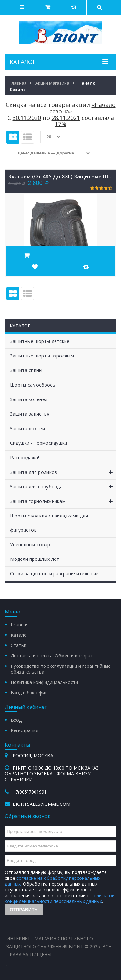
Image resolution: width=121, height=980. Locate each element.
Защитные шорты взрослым (42, 356)
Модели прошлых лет (35, 559)
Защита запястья (30, 414)
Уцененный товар (30, 544)
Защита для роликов (63, 472)
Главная (20, 625)
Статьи (19, 645)
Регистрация (25, 730)
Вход (16, 720)
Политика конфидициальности (44, 682)
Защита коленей (29, 399)
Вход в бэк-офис (29, 692)
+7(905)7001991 (30, 792)
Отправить (24, 910)
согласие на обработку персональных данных (53, 881)
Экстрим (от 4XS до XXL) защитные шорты (60, 176)
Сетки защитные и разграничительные (54, 574)
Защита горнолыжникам (63, 501)
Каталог (20, 635)
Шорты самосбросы (33, 385)
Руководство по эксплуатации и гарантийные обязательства (61, 669)
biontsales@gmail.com (41, 804)
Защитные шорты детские (40, 341)
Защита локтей (27, 428)
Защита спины (26, 370)
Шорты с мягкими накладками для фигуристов (49, 523)
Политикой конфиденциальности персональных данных (60, 898)
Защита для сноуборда (63, 487)
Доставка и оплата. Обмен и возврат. (52, 656)
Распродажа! (25, 458)
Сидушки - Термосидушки (39, 443)
